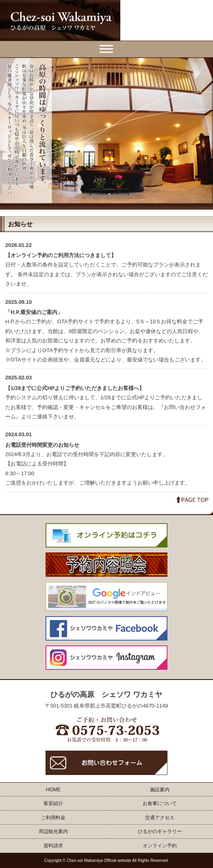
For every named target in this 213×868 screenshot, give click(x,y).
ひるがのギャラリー (160, 831)
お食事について (160, 803)
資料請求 (53, 846)
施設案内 (160, 790)
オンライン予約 (160, 846)
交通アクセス (160, 818)
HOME (53, 790)
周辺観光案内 (53, 831)
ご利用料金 (53, 818)
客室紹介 (53, 803)
